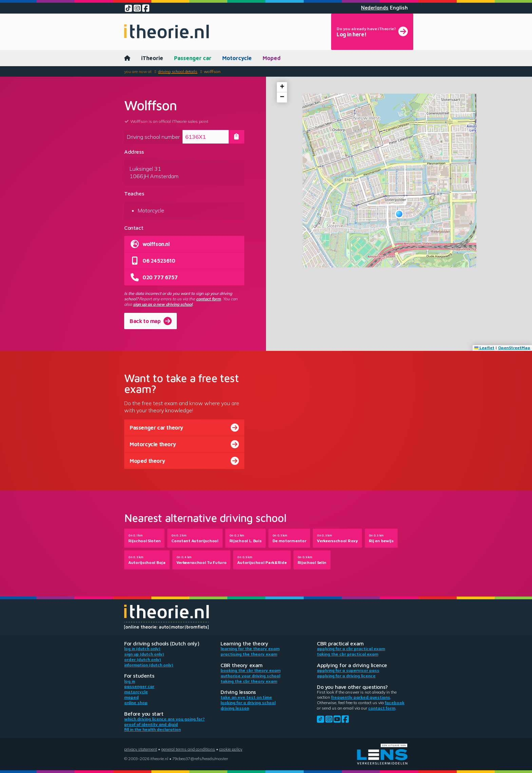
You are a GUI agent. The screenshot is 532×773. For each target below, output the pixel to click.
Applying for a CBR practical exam (351, 649)
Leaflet (484, 348)
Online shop (136, 703)
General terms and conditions (188, 749)
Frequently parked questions (361, 697)
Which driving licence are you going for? (164, 719)
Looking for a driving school (248, 703)
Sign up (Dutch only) (144, 654)
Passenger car (193, 58)
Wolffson (212, 71)
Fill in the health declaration (153, 729)
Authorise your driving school (250, 676)
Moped (272, 58)
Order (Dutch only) (143, 659)
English (399, 8)
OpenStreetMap (514, 348)
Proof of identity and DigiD (151, 724)
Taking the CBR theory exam (249, 681)
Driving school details (178, 71)
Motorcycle (237, 58)
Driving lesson (235, 708)
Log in (130, 681)
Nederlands (375, 8)
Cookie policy (231, 749)
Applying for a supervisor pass (348, 670)
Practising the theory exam (249, 654)
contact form (208, 299)
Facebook (395, 703)
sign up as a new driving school (163, 304)
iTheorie (152, 58)
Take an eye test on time (246, 697)
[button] (399, 214)
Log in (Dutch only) (142, 649)
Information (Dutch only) (149, 665)
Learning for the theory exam (250, 649)
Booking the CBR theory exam (251, 670)
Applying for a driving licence (346, 676)
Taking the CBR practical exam (348, 654)
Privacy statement (141, 749)
